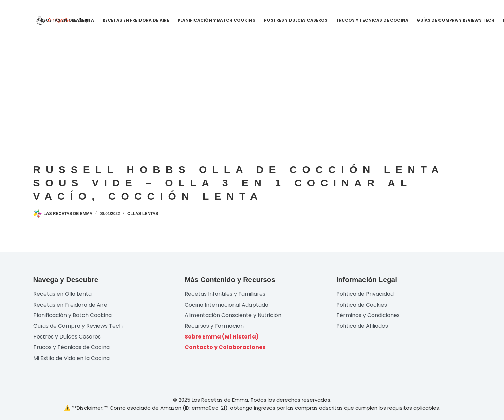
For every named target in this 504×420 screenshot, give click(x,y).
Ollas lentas (143, 214)
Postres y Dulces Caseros (296, 20)
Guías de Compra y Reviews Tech (456, 20)
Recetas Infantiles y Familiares (225, 294)
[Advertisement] (252, 92)
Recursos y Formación (214, 326)
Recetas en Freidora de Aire (136, 20)
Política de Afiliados (362, 326)
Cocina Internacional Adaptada (227, 305)
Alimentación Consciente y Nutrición (233, 315)
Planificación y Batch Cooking (217, 20)
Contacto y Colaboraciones (225, 347)
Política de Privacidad (365, 294)
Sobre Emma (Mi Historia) (222, 337)
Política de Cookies (362, 305)
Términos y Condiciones (368, 315)
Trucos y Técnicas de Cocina (372, 20)
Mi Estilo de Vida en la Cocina (71, 358)
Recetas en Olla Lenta (67, 20)
